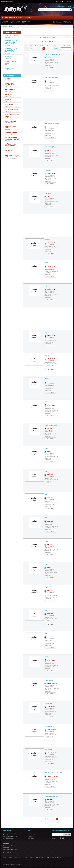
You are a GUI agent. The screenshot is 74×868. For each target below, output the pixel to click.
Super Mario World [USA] (12, 35)
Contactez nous (34, 856)
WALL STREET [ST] (49, 146)
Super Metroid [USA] (10, 120)
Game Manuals (31, 835)
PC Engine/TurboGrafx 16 (52, 775)
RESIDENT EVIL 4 (10, 67)
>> (57, 821)
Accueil (5, 25)
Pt (66, 1)
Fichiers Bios (28, 16)
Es (64, 1)
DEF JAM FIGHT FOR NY (11, 109)
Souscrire (67, 833)
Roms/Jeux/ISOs (10, 16)
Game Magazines (32, 834)
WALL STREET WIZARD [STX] (52, 53)
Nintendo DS (8, 64)
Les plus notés (48, 41)
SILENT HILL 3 (9, 77)
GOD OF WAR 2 (9, 56)
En (60, 1)
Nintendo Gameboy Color (12, 146)
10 (45, 821)
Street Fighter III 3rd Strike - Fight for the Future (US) (12, 155)
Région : (49, 58)
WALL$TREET (48, 192)
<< (35, 818)
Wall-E (46, 656)
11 (49, 821)
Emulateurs (20, 16)
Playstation (8, 117)
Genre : (49, 60)
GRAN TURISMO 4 (10, 89)
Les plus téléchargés (48, 36)
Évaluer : (48, 64)
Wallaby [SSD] (48, 702)
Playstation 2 (9, 57)
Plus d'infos (50, 67)
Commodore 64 (50, 172)
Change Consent (8, 858)
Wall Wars (47, 169)
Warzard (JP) (9, 149)
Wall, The (47, 262)
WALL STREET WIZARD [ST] (52, 76)
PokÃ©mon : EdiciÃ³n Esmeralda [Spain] (11, 48)
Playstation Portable (51, 682)
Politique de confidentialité (21, 856)
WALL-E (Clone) (49, 679)
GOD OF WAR (9, 99)
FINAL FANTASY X (10, 104)
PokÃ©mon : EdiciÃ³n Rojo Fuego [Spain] (11, 40)
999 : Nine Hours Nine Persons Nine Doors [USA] (12, 137)
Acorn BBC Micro (50, 705)
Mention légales (7, 856)
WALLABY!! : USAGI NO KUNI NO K (53, 772)
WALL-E (46, 447)
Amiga (47, 196)
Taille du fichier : (51, 61)
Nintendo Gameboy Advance (11, 835)
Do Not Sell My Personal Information (50, 856)
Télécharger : (49, 63)
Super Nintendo (9, 36)
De (68, 1)
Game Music (31, 837)
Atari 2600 (48, 427)
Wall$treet (47, 239)
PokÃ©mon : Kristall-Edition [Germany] (11, 144)
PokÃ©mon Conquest (11, 131)
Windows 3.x (49, 798)
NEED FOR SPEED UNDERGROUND (10, 83)
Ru (70, 1)
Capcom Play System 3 (11, 151)
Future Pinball (50, 404)
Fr (62, 1)
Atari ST (48, 56)
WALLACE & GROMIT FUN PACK (53, 795)
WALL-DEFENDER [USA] (51, 424)
